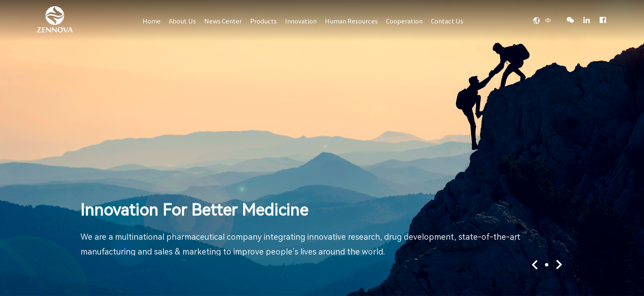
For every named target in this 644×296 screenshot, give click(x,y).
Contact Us (447, 21)
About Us (182, 21)
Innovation (301, 21)
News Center (223, 21)
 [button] (535, 265)
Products (263, 21)
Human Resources (351, 21)
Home (152, 21)
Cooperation (404, 21)
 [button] (558, 265)
